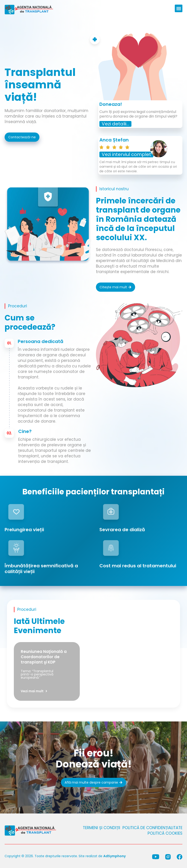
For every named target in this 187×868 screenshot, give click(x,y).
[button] (179, 8)
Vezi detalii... (115, 124)
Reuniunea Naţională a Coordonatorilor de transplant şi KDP (44, 657)
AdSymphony (114, 856)
